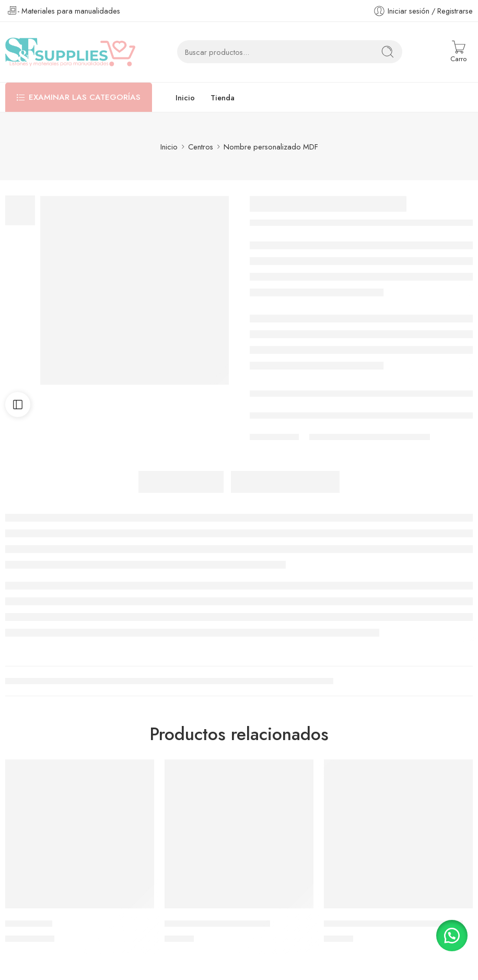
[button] (452, 936)
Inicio (185, 97)
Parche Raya (29, 924)
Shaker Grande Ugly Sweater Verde (393, 924)
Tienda (223, 97)
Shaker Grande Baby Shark (217, 924)
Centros (201, 147)
